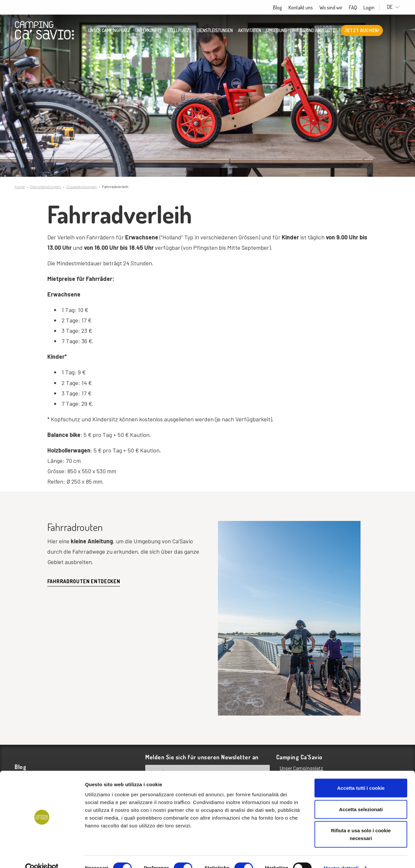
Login (373, 7)
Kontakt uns (305, 7)
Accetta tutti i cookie (361, 775)
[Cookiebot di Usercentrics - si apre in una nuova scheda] (42, 855)
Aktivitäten (249, 31)
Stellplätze (179, 31)
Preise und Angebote (314, 31)
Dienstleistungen (215, 31)
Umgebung (277, 31)
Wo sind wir (335, 7)
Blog (281, 7)
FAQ (357, 7)
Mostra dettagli (341, 855)
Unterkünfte (148, 31)
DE (395, 7)
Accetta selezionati (361, 796)
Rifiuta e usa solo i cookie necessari (361, 821)
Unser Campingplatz (109, 31)
